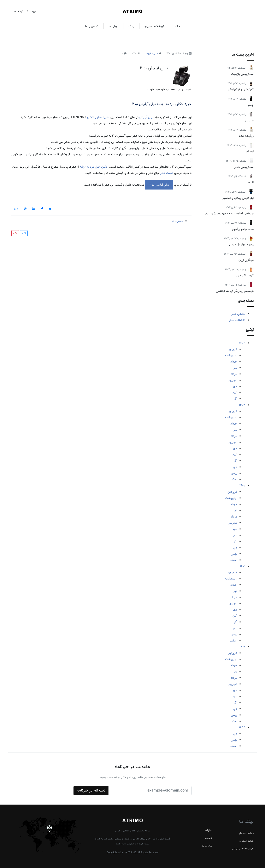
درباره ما (113, 26)
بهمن (234, 473)
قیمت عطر (167, 173)
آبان (235, 393)
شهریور (233, 380)
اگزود (251, 182)
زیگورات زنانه (246, 136)
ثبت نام (19, 11)
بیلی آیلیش (146, 117)
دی (235, 467)
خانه (177, 26)
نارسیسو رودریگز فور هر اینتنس (235, 291)
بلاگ (131, 26)
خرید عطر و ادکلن (98, 117)
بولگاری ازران (246, 260)
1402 (242, 486)
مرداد (234, 374)
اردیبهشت (231, 355)
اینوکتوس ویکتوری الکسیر (238, 198)
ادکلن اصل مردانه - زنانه (94, 167)
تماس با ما (92, 26)
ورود (34, 11)
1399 (242, 727)
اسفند (234, 479)
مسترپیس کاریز (244, 167)
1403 (242, 405)
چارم (251, 105)
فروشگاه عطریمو (154, 26)
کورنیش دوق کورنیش (241, 89)
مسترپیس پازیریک (242, 74)
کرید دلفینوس (245, 275)
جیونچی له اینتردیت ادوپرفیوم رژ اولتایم (229, 213)
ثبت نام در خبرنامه (91, 790)
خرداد (234, 362)
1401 (243, 566)
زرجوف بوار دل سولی (241, 244)
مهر (235, 386)
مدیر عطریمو (152, 53)
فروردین (232, 349)
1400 (242, 647)
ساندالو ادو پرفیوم (243, 229)
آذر (235, 399)
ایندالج (250, 151)
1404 (242, 343)
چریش (249, 120)
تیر (235, 368)
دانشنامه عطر (237, 320)
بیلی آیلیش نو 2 (154, 68)
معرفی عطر (238, 314)
